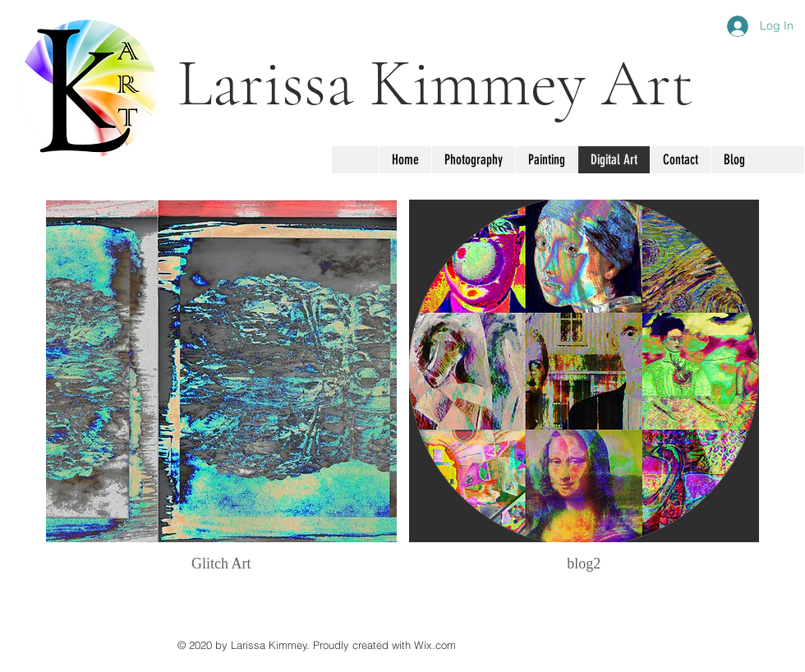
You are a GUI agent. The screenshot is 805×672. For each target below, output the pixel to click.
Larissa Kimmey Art (435, 83)
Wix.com (435, 645)
